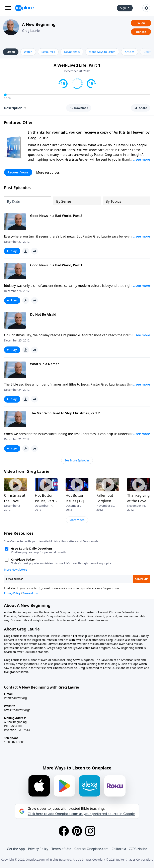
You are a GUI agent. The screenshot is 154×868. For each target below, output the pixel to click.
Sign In (125, 8)
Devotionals (72, 52)
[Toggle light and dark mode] (146, 8)
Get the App (16, 849)
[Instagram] (90, 831)
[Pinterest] (77, 831)
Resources (48, 52)
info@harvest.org (15, 698)
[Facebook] (64, 831)
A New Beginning (39, 24)
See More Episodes (77, 460)
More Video (77, 520)
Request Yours (18, 172)
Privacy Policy (38, 849)
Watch (28, 52)
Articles (130, 52)
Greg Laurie (31, 31)
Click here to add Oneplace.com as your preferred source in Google (81, 814)
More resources (48, 172)
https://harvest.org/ (17, 710)
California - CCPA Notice (129, 849)
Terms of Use (61, 849)
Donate (141, 32)
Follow (141, 23)
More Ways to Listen (102, 52)
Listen (11, 52)
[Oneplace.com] (24, 8)
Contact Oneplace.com (91, 849)
